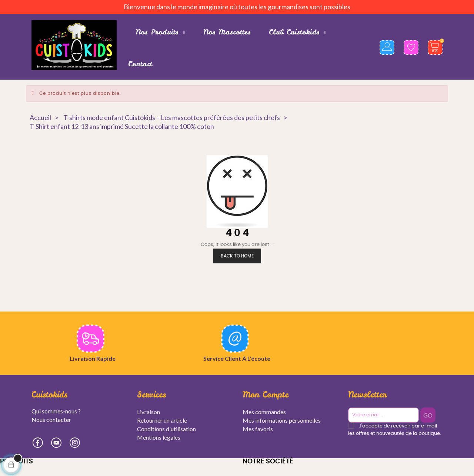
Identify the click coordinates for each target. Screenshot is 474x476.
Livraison (148, 412)
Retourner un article (162, 420)
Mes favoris (258, 429)
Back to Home (237, 256)
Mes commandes (264, 412)
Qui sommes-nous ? (56, 411)
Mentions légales (159, 437)
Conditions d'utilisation (166, 429)
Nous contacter (51, 420)
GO (429, 415)
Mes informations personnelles (282, 420)
